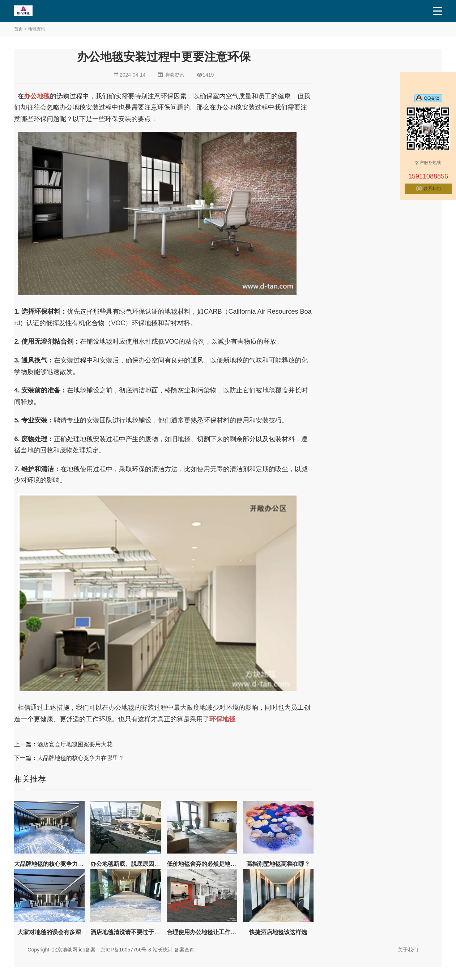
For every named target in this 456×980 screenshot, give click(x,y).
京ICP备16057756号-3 (126, 950)
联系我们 (432, 189)
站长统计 (163, 950)
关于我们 (408, 950)
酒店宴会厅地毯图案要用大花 (75, 744)
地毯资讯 (37, 29)
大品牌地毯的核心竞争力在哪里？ (81, 758)
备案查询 (184, 950)
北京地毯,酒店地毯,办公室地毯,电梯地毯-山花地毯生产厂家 (40, 11)
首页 (18, 29)
